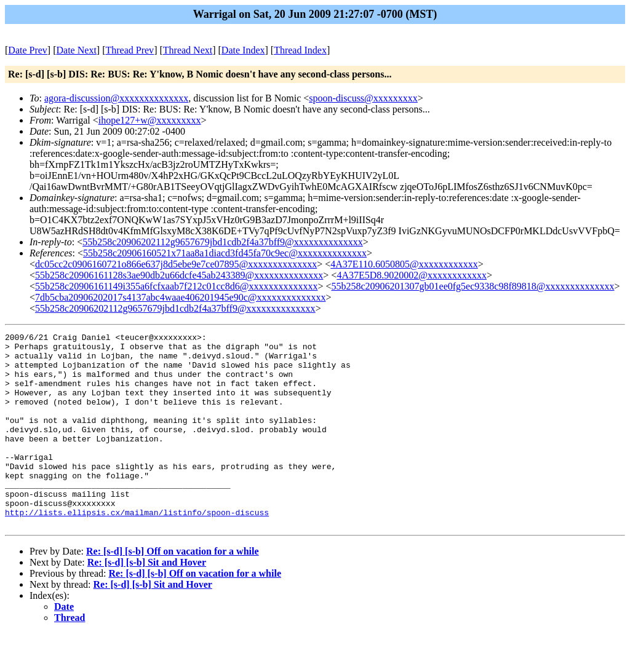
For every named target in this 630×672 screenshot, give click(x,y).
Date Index (243, 50)
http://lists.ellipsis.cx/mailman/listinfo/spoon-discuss (137, 549)
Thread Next (188, 50)
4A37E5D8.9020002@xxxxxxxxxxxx (412, 275)
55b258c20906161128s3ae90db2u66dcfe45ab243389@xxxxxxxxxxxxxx (179, 275)
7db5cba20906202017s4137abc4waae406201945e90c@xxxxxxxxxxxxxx (180, 297)
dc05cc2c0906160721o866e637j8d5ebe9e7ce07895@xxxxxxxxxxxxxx (176, 264)
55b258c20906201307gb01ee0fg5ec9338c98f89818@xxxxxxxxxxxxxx (472, 286)
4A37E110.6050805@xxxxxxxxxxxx (404, 264)
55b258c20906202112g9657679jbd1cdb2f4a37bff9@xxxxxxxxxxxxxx (223, 242)
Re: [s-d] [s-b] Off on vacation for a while (173, 590)
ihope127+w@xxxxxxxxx (150, 120)
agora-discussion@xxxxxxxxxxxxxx (116, 98)
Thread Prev (130, 50)
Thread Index (300, 50)
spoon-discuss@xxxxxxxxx (363, 98)
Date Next (77, 50)
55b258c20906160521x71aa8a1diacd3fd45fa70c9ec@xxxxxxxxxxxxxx (225, 253)
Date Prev (28, 50)
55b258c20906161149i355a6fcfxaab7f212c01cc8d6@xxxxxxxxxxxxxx (176, 286)
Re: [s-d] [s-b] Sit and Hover (147, 601)
